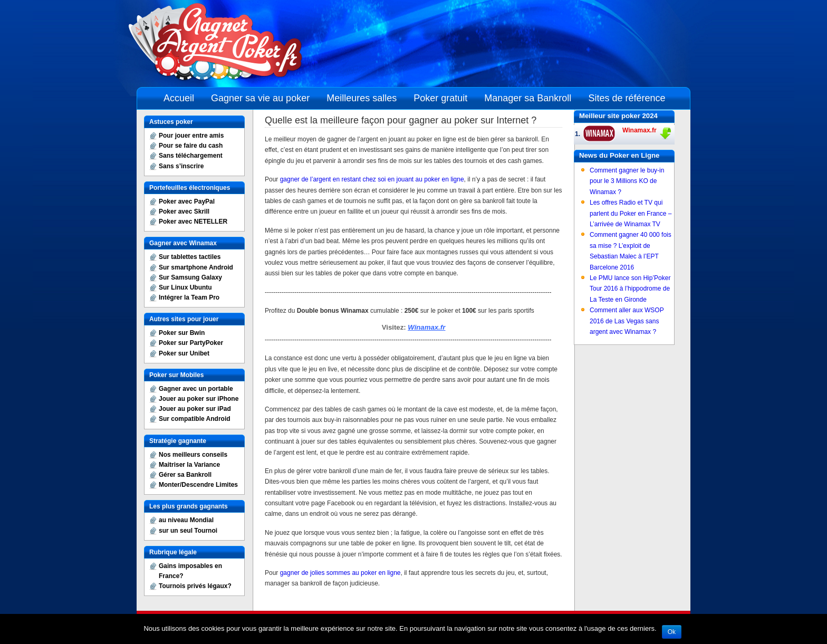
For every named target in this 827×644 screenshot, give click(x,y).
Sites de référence (627, 98)
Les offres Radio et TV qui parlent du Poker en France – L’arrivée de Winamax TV (631, 213)
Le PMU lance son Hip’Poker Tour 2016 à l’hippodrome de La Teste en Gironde (630, 289)
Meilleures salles (362, 98)
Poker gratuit (440, 98)
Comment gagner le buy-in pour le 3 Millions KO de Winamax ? (627, 181)
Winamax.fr (426, 327)
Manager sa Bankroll (528, 98)
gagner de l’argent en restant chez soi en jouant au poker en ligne (372, 179)
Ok (672, 632)
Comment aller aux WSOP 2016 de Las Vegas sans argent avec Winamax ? (627, 321)
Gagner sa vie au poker (260, 98)
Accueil (179, 98)
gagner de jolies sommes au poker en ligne (340, 573)
